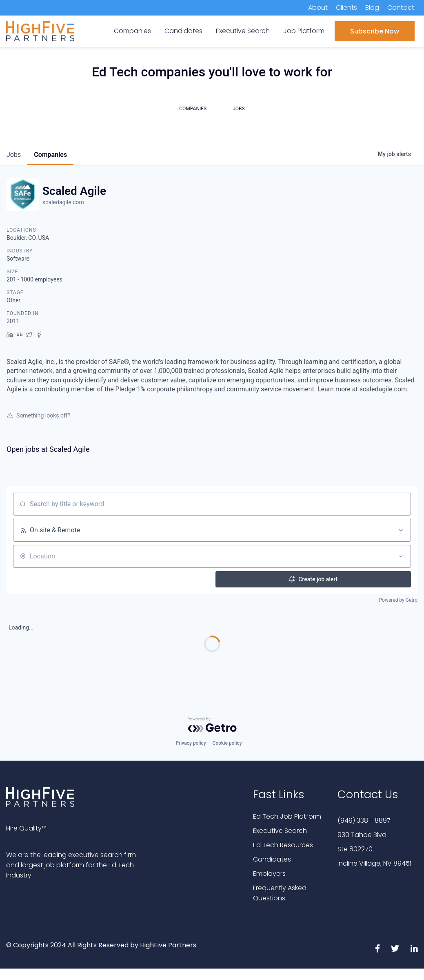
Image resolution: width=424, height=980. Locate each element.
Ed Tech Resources (283, 845)
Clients (346, 8)
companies (50, 155)
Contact (401, 8)
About (318, 8)
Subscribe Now (375, 31)
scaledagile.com (63, 202)
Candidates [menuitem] (183, 31)
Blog (372, 8)
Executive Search (280, 831)
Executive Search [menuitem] (243, 31)
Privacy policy (191, 743)
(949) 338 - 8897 (364, 820)
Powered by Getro (398, 600)
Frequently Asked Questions (280, 893)
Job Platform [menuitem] (304, 31)
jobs (14, 155)
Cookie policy (227, 743)
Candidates (272, 859)
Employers (269, 874)
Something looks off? (38, 415)
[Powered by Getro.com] (212, 725)
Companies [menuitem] (132, 31)
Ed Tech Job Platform (287, 816)
